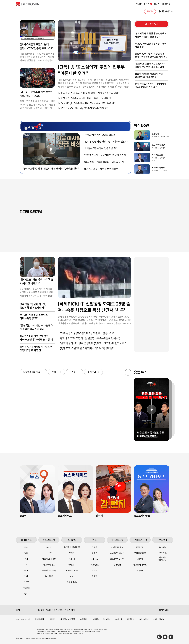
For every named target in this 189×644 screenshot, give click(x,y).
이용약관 (83, 619)
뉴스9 (49, 547)
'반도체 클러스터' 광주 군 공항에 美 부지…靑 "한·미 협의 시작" (93, 343)
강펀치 (140, 559)
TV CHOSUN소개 (23, 619)
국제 (26, 571)
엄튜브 (140, 571)
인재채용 (95, 619)
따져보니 (92, 372)
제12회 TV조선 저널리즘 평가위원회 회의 (56, 610)
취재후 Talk (72, 582)
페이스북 (159, 637)
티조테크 (95, 559)
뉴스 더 (73, 372)
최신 (26, 547)
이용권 (150, 4)
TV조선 (28, 4)
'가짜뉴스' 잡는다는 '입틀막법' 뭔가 (101, 148)
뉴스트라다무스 (140, 565)
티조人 (94, 553)
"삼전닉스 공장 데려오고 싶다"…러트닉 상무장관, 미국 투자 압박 (150, 65)
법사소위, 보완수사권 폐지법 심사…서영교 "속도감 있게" (90, 93)
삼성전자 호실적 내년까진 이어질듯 (101, 169)
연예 (26, 576)
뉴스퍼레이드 (49, 565)
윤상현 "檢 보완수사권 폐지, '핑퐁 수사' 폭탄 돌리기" (88, 103)
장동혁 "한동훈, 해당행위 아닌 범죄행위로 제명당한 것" (149, 75)
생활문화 (26, 588)
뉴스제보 (163, 547)
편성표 (133, 4)
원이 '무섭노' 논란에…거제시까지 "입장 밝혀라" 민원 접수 (150, 86)
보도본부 (163, 553)
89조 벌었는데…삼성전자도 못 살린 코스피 (105, 155)
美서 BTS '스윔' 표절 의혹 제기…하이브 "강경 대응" (87, 348)
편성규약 (131, 619)
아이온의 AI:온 (72, 571)
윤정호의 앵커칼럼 (32, 372)
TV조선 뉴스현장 (49, 571)
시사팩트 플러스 (117, 553)
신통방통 (117, 565)
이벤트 (142, 4)
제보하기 (150, 11)
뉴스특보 (49, 576)
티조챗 (94, 547)
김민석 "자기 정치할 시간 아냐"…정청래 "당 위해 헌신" (37, 349)
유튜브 (165, 637)
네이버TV (171, 637)
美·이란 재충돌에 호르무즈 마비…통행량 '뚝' (34, 317)
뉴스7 (49, 553)
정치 (26, 553)
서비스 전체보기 (160, 619)
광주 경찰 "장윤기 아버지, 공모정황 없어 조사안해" (33, 306)
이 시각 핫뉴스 (152, 24)
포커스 (55, 372)
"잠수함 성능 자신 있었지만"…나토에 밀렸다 (106, 142)
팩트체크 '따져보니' (163, 559)
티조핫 (94, 576)
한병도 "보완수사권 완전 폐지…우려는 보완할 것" (87, 98)
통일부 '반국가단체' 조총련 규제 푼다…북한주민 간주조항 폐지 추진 (151, 55)
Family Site (163, 610)
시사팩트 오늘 (117, 547)
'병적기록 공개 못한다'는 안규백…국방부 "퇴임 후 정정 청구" (151, 35)
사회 (26, 565)
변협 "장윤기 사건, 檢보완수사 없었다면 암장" (85, 108)
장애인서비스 (161, 4)
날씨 (26, 594)
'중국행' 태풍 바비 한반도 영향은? (100, 135)
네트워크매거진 (49, 559)
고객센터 (52, 619)
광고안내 (107, 619)
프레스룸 (119, 619)
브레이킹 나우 (140, 553)
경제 (26, 559)
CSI (72, 576)
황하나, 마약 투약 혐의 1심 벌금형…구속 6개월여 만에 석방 (90, 338)
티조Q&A (94, 565)
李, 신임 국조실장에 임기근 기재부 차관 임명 (151, 45)
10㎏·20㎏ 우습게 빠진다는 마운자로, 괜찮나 (105, 162)
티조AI (94, 571)
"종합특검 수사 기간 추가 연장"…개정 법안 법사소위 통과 (37, 327)
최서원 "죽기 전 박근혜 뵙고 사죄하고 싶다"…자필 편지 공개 (36, 338)
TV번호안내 (144, 619)
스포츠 (26, 582)
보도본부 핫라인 (117, 559)
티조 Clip (140, 547)
